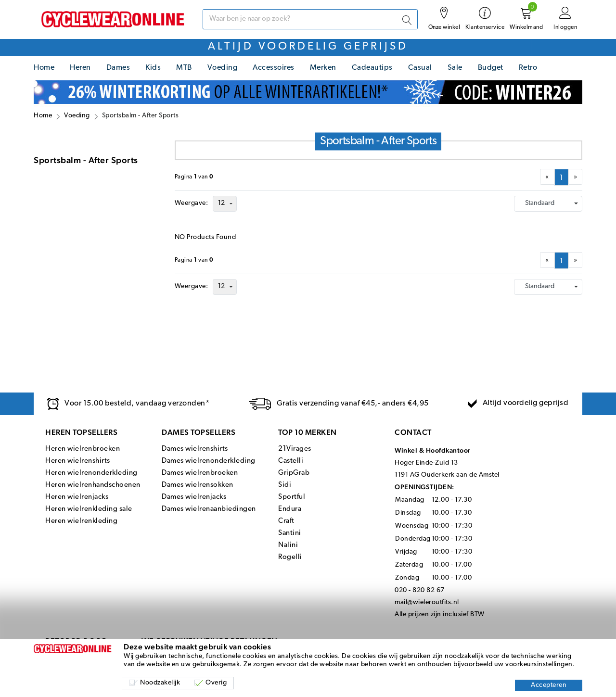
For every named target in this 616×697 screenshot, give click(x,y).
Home (44, 68)
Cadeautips (372, 68)
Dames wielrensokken (198, 485)
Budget (491, 68)
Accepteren (549, 685)
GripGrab (294, 473)
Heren (80, 68)
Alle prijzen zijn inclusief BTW (440, 615)
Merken (323, 68)
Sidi (285, 485)
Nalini (288, 545)
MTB (184, 68)
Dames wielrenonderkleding (209, 461)
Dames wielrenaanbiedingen (209, 509)
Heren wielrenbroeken (83, 449)
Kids (153, 68)
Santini (290, 533)
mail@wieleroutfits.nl (427, 602)
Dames (118, 68)
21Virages (295, 449)
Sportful (292, 497)
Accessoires (274, 68)
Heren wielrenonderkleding (91, 473)
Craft (286, 521)
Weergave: (192, 203)
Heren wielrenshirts (78, 461)
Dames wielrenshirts (195, 449)
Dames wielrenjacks (194, 497)
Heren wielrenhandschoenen (93, 485)
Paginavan (194, 177)
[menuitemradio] (561, 177)
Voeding (223, 68)
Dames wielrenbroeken (200, 473)
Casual (420, 68)
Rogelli (290, 557)
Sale (455, 68)
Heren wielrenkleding (81, 521)
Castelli (291, 461)
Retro (528, 68)
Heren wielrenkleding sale (89, 509)
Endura (290, 509)
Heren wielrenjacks (77, 497)
